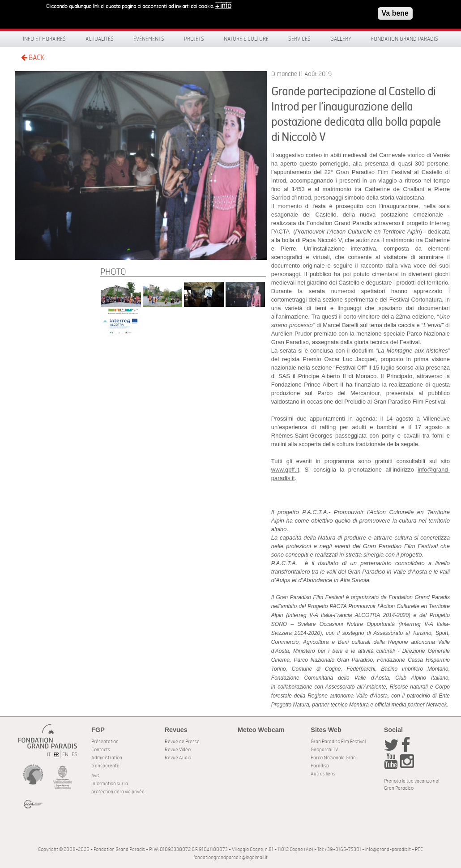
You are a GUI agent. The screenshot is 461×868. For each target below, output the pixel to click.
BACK (33, 57)
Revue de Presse (182, 742)
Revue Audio (178, 758)
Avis (95, 776)
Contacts (101, 750)
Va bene (395, 11)
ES (74, 755)
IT (49, 755)
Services (299, 39)
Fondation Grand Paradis (405, 39)
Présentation (105, 742)
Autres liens (323, 774)
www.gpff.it (285, 470)
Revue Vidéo (178, 750)
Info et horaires (44, 39)
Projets (194, 39)
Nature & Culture (246, 39)
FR (56, 755)
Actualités (100, 39)
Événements (149, 39)
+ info (223, 4)
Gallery (341, 39)
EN (65, 755)
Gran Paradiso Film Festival (338, 742)
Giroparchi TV (324, 750)
